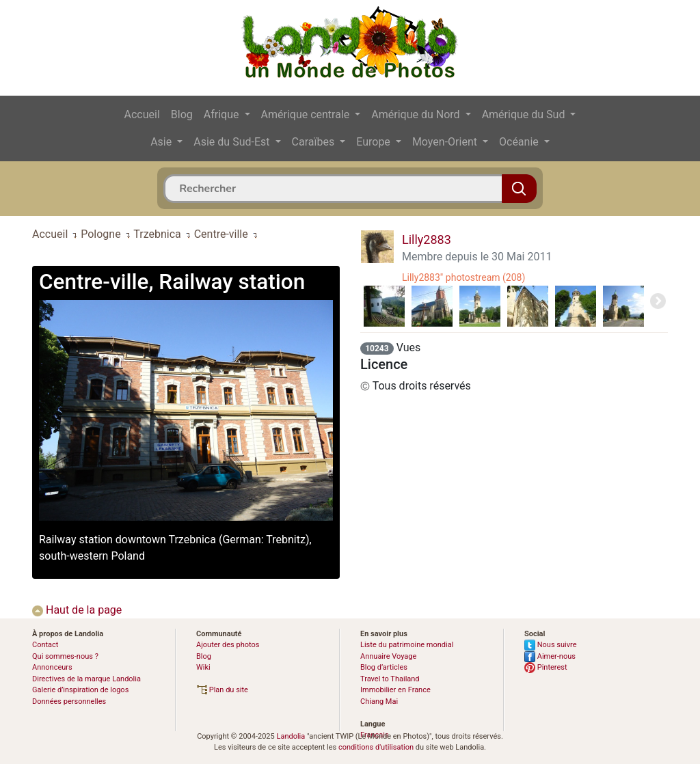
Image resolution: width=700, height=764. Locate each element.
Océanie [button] (520, 142)
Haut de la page (77, 610)
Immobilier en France (395, 690)
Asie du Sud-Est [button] (233, 142)
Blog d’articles (384, 667)
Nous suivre (551, 645)
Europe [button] (375, 142)
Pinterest (546, 667)
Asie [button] (162, 142)
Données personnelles (69, 701)
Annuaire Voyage (388, 656)
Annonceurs (52, 667)
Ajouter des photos (228, 645)
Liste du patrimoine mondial (407, 645)
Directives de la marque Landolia (86, 679)
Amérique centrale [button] (307, 114)
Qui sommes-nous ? (65, 656)
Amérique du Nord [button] (417, 114)
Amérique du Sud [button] (525, 114)
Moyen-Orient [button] (446, 142)
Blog (182, 114)
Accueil (142, 114)
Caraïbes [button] (315, 142)
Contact (45, 645)
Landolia (291, 736)
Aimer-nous (550, 656)
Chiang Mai (379, 701)
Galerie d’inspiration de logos (80, 690)
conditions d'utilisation (376, 747)
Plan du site (222, 690)
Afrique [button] (223, 114)
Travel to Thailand (390, 679)
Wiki (203, 667)
